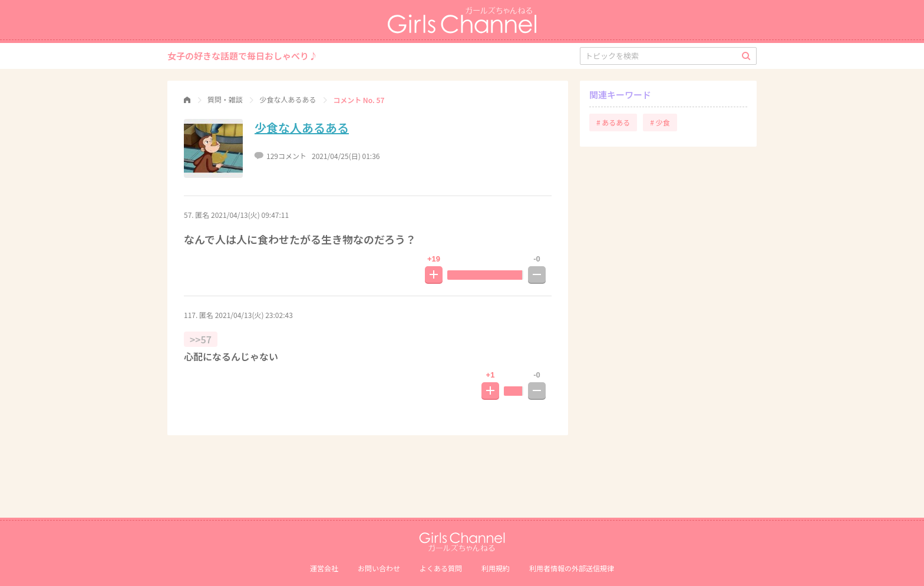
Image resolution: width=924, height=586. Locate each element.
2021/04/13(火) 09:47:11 (250, 215)
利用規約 (496, 568)
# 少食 (660, 122)
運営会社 (324, 568)
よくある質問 (441, 568)
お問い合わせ (379, 568)
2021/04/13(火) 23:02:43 (254, 315)
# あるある (613, 122)
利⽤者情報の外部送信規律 (572, 568)
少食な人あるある (302, 128)
